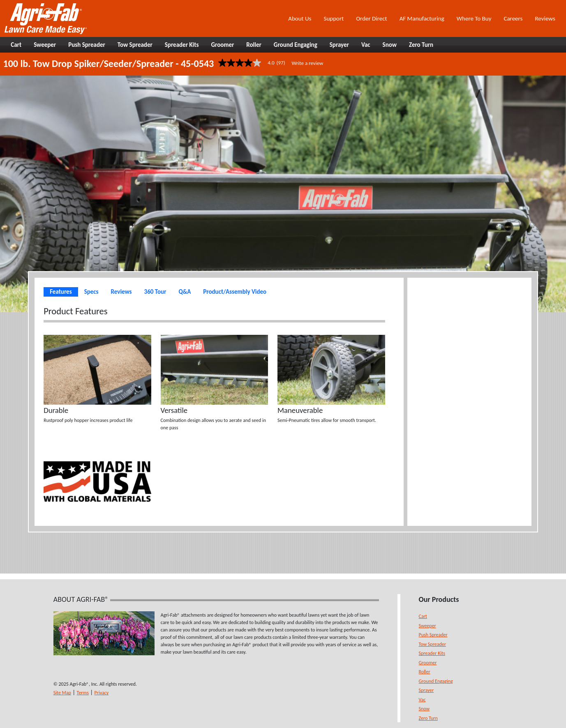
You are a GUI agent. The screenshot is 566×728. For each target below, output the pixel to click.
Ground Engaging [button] (296, 45)
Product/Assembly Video (235, 292)
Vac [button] (366, 45)
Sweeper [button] (45, 45)
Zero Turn (428, 718)
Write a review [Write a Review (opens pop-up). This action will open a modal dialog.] (308, 63)
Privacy (102, 693)
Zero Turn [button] (421, 45)
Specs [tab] (91, 292)
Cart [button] (16, 45)
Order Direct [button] (371, 18)
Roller (425, 672)
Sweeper (427, 626)
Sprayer (426, 690)
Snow (424, 709)
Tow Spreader (432, 644)
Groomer (428, 663)
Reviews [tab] (121, 292)
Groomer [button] (222, 45)
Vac (422, 700)
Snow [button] (390, 45)
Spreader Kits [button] (182, 45)
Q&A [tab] (185, 292)
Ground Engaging (436, 681)
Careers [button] (513, 18)
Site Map (62, 693)
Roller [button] (254, 45)
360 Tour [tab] (155, 292)
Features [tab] (61, 292)
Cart (423, 616)
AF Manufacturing (422, 18)
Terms (83, 693)
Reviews (545, 18)
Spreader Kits (432, 653)
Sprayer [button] (339, 45)
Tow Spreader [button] (135, 45)
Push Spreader (433, 635)
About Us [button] (300, 18)
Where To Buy (474, 18)
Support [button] (334, 18)
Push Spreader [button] (87, 45)
